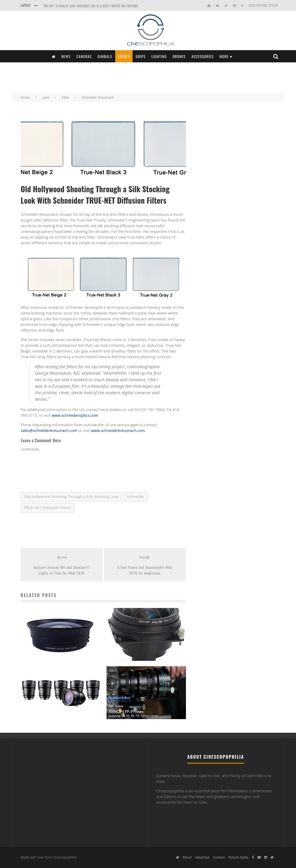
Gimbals (105, 56)
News (66, 56)
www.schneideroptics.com (75, 415)
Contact (219, 857)
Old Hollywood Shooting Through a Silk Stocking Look (71, 497)
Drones (179, 56)
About (187, 857)
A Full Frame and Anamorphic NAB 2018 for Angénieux (145, 570)
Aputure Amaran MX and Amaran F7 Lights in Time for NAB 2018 (62, 570)
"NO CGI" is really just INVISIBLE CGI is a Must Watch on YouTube (91, 6)
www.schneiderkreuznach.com (118, 430)
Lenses (124, 56)
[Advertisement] (148, 77)
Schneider (136, 497)
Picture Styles (238, 857)
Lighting (159, 56)
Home (25, 97)
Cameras (84, 56)
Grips (141, 56)
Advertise (202, 857)
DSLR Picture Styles (263, 5)
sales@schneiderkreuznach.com (49, 430)
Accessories (202, 56)
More (224, 56)
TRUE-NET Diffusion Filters (47, 508)
